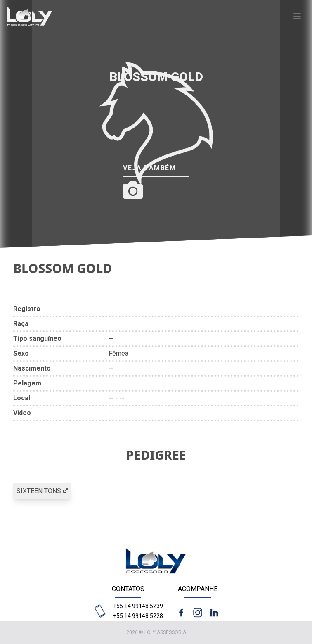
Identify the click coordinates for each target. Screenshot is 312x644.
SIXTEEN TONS (42, 491)
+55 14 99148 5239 (138, 606)
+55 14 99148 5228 (138, 616)
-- (111, 413)
